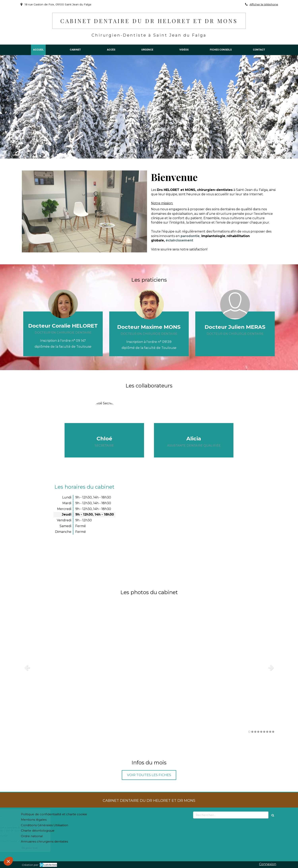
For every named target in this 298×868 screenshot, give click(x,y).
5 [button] (261, 732)
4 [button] (258, 732)
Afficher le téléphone (264, 4)
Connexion (268, 864)
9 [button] (273, 732)
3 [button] (255, 732)
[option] (149, 668)
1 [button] (249, 732)
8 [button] (270, 732)
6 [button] (264, 732)
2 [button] (252, 732)
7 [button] (267, 732)
